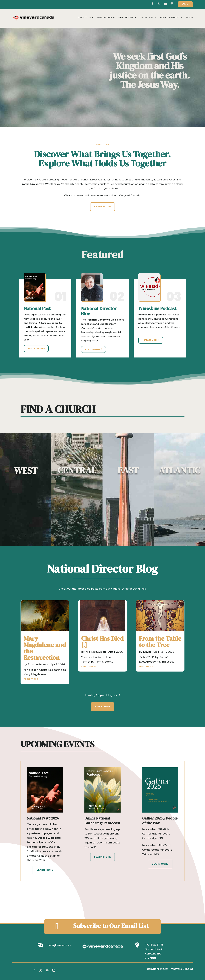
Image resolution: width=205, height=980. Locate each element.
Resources (126, 18)
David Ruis (151, 650)
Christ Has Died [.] (102, 643)
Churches (147, 18)
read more (25, 671)
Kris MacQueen (96, 650)
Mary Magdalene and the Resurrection (43, 647)
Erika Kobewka (35, 659)
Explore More (35, 348)
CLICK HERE (102, 706)
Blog (189, 18)
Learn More (102, 207)
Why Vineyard (170, 18)
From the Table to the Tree (160, 643)
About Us (84, 18)
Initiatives (105, 18)
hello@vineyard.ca (59, 945)
